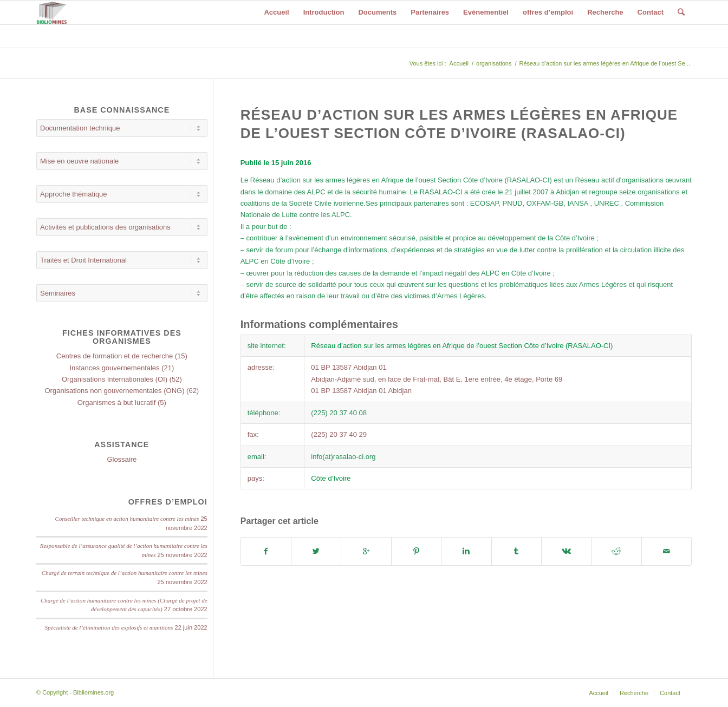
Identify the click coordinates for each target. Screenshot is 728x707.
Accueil (459, 63)
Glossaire (122, 459)
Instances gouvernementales (114, 368)
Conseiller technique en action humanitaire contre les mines (127, 519)
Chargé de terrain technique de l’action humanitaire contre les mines (125, 573)
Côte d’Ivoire (331, 478)
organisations (494, 63)
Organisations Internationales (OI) (115, 379)
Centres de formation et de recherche (115, 356)
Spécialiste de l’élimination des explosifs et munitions (109, 627)
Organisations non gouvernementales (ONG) (115, 391)
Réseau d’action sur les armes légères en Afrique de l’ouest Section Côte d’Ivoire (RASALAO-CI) (462, 346)
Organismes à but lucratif (117, 402)
